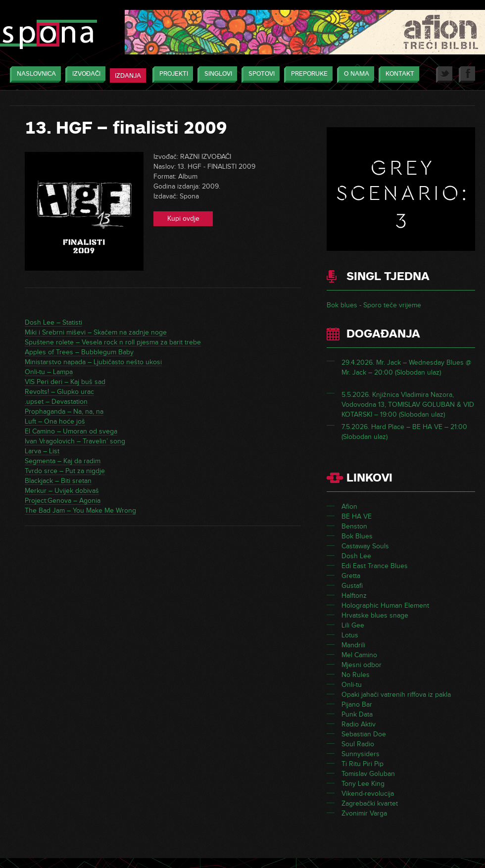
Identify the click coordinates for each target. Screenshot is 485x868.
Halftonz (354, 596)
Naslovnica (34, 74)
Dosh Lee (356, 556)
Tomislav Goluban (368, 774)
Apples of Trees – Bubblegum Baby (79, 352)
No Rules (356, 675)
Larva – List (42, 451)
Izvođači (84, 74)
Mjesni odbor (362, 665)
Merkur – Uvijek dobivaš (62, 491)
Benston (354, 526)
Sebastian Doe (364, 734)
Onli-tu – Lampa (49, 372)
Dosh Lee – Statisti (53, 322)
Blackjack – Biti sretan (58, 481)
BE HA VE (357, 516)
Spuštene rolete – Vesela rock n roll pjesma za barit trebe (113, 342)
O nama (354, 74)
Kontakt (397, 74)
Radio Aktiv (359, 724)
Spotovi (259, 74)
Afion (349, 506)
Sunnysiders (361, 754)
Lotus (350, 635)
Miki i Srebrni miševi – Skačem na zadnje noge (96, 332)
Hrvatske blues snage (375, 615)
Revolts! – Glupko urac (59, 392)
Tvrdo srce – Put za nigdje (65, 471)
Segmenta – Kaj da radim (63, 461)
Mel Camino (359, 655)
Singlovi (216, 74)
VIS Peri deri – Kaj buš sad (65, 382)
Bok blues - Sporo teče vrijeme (374, 305)
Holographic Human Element (385, 605)
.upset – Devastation (56, 402)
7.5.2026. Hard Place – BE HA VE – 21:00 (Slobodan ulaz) (404, 432)
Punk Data (357, 714)
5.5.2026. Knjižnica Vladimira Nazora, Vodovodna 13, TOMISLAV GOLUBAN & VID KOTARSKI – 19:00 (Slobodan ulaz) (408, 405)
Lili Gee (353, 625)
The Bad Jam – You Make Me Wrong (80, 510)
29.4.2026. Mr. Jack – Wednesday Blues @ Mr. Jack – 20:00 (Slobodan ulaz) (406, 367)
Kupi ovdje (183, 218)
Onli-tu (352, 685)
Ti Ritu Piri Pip (363, 764)
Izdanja (128, 76)
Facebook (467, 74)
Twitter (444, 74)
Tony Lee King (363, 784)
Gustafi (352, 586)
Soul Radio (358, 744)
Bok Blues (357, 536)
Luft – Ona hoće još (55, 421)
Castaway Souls (365, 546)
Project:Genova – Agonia (63, 501)
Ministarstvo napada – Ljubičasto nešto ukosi (93, 362)
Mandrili (353, 645)
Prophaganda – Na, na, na (64, 411)
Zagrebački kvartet (370, 803)
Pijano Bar (357, 704)
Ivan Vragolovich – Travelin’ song (75, 441)
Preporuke (307, 74)
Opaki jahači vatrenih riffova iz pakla (396, 695)
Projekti (171, 74)
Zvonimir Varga (364, 813)
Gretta (351, 576)
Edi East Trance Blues (375, 566)
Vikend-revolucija (368, 794)
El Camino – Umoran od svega (71, 431)
